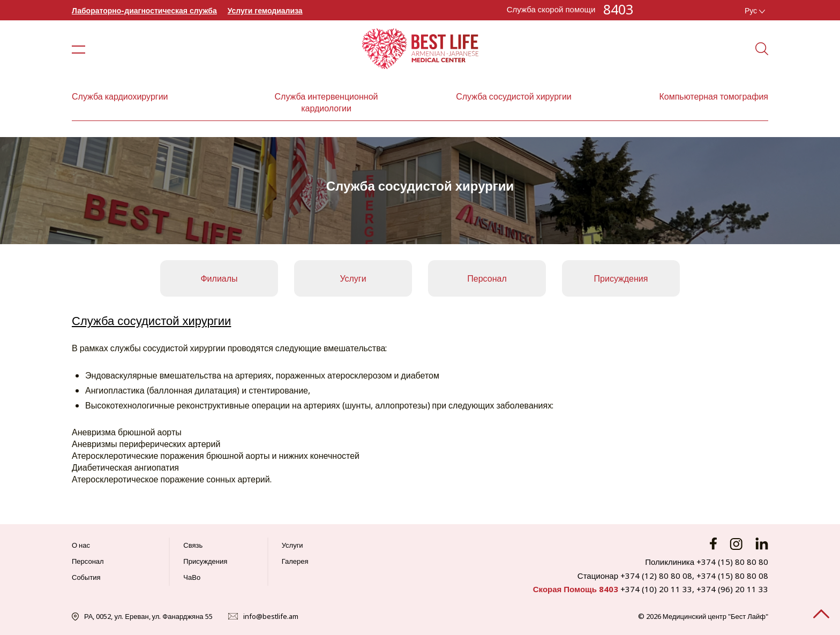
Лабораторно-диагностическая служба (144, 10)
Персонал (487, 278)
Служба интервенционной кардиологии (327, 102)
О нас (81, 545)
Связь (193, 545)
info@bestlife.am (271, 616)
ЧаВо (192, 577)
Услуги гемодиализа (265, 10)
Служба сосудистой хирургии (514, 96)
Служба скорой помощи (551, 9)
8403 (618, 9)
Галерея (295, 561)
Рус (755, 10)
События (86, 577)
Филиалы (219, 278)
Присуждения (621, 278)
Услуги (353, 278)
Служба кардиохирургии (120, 96)
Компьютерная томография (714, 96)
